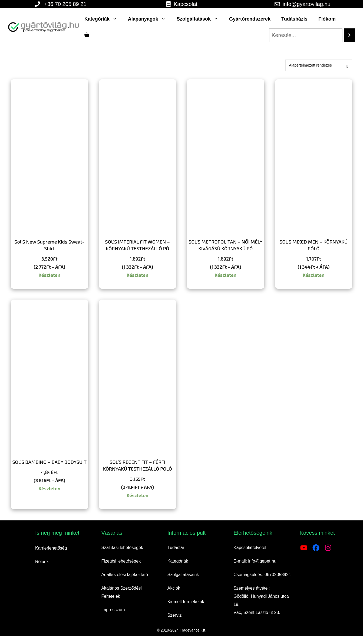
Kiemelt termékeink (186, 602)
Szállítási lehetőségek (122, 548)
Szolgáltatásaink (183, 575)
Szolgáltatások (200, 19)
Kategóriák (103, 19)
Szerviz (174, 615)
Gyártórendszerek (250, 19)
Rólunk (42, 562)
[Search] (349, 35)
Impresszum (113, 610)
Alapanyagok (150, 19)
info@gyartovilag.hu (307, 4)
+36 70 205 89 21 (65, 4)
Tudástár (176, 548)
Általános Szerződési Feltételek (121, 592)
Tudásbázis (294, 19)
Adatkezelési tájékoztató (125, 575)
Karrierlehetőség (51, 548)
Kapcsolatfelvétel (250, 548)
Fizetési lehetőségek (121, 561)
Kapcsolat (186, 4)
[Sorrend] (319, 65)
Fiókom (327, 19)
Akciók (174, 588)
